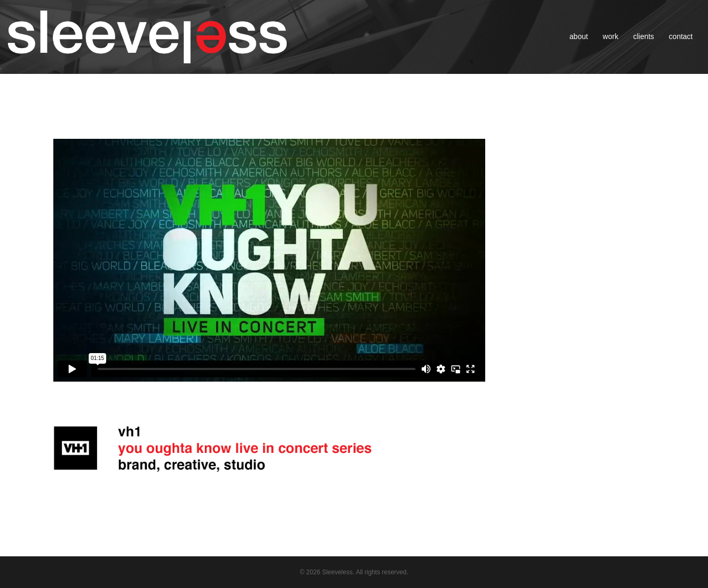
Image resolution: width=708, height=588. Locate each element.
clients (644, 36)
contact (681, 36)
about (579, 36)
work (611, 36)
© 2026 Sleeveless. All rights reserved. (354, 572)
